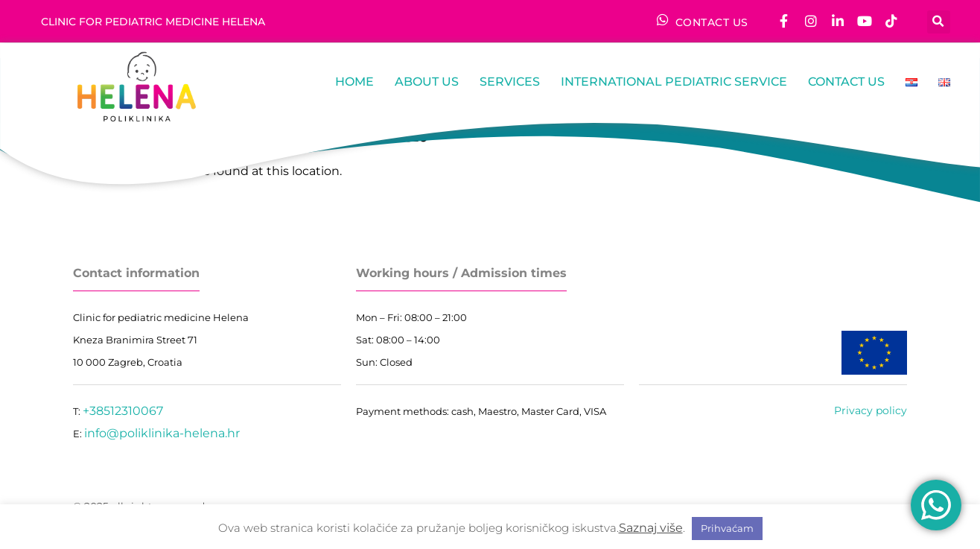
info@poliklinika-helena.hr (162, 433)
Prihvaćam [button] (727, 528)
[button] (939, 21)
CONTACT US (712, 22)
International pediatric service (674, 82)
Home (354, 82)
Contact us (846, 82)
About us (427, 82)
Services (510, 82)
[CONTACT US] (663, 19)
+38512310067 (123, 411)
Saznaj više (651, 528)
